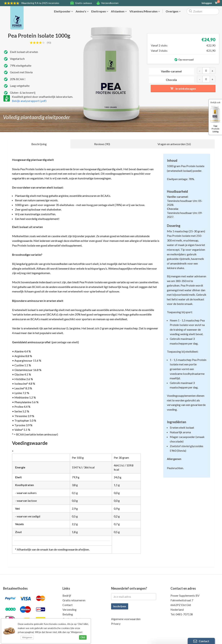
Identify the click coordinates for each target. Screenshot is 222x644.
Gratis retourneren (74, 600)
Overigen (173, 11)
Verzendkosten (110, 3)
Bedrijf (67, 595)
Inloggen (207, 3)
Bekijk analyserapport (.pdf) (29, 101)
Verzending (69, 610)
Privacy (116, 624)
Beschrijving (39, 144)
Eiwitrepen (100, 11)
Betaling (68, 614)
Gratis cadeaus (84, 3)
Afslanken (119, 11)
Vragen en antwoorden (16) (174, 144)
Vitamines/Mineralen (145, 11)
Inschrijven (120, 606)
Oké (83, 637)
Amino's (82, 11)
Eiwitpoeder (63, 11)
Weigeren (27, 637)
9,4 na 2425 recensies (40, 3)
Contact (68, 605)
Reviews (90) (102, 144)
